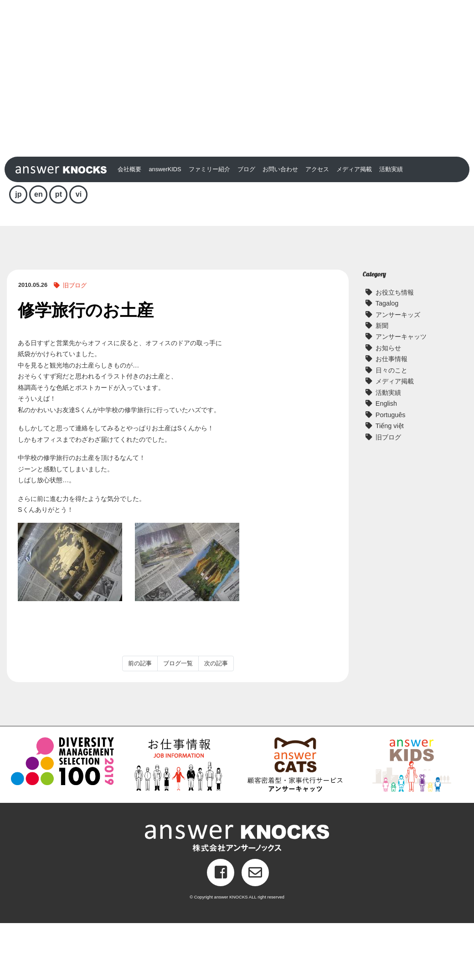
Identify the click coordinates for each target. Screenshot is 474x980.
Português (391, 472)
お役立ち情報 (395, 349)
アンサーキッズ (398, 372)
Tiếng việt (390, 483)
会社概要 (129, 226)
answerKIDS (165, 226)
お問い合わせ (280, 226)
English (386, 460)
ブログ (246, 226)
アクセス (317, 226)
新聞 (382, 383)
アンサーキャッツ (401, 394)
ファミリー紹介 (209, 226)
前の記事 (140, 720)
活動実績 (391, 226)
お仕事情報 (392, 416)
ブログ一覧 (178, 720)
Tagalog (387, 360)
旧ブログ (75, 342)
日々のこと (392, 427)
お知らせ (388, 405)
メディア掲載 (354, 226)
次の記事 (216, 720)
